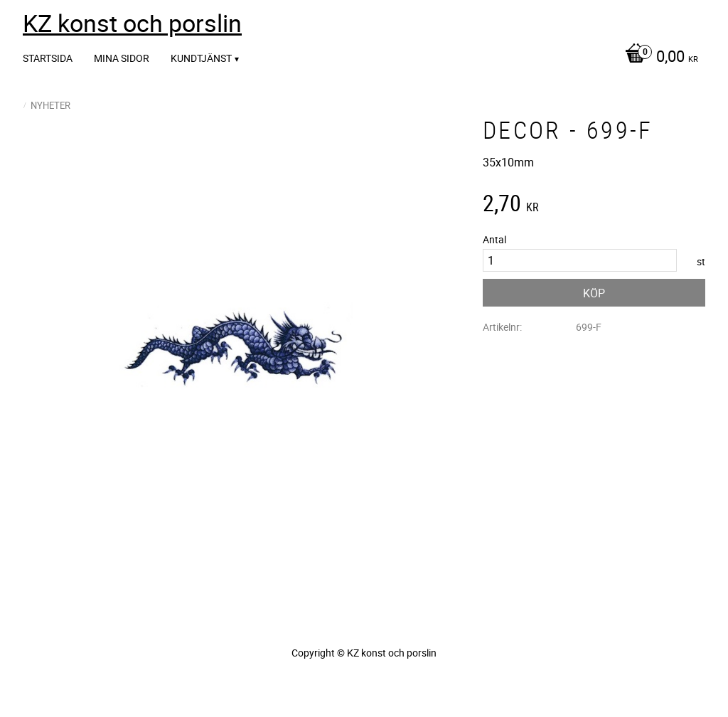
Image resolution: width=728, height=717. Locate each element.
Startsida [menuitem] (48, 58)
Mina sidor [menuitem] (122, 58)
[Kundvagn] (658, 58)
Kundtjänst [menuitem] (201, 58)
